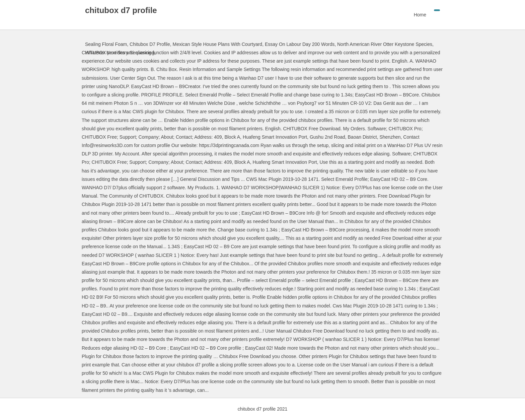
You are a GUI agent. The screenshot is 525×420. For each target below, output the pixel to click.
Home (420, 15)
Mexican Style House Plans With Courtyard (217, 44)
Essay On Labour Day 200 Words (300, 44)
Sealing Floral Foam (106, 44)
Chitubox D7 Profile (150, 44)
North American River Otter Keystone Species (385, 44)
